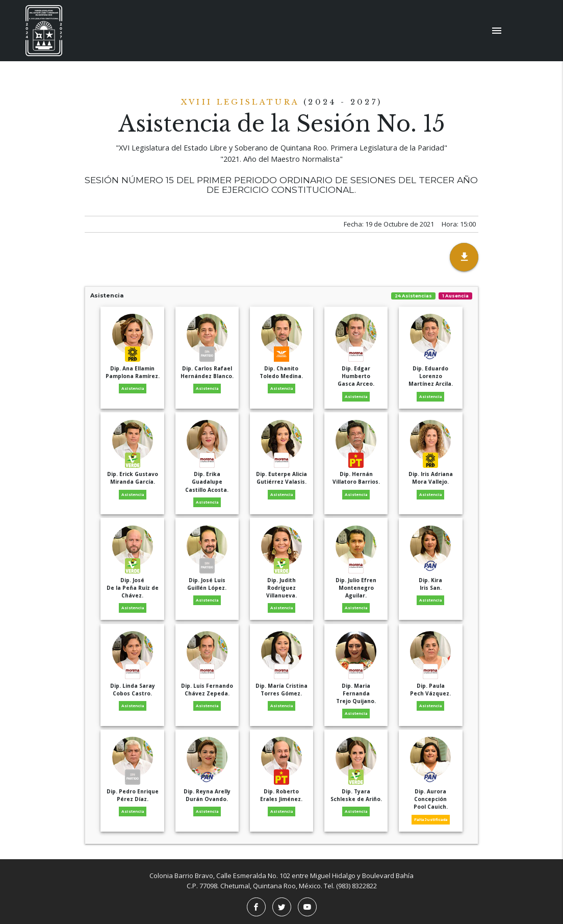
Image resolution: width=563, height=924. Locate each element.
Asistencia (282, 296)
